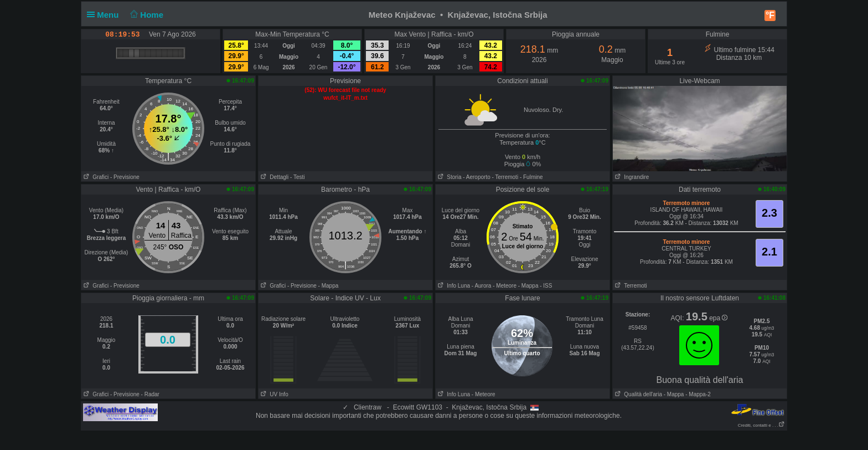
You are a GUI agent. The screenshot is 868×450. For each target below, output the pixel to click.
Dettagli (273, 177)
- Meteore (505, 286)
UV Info (273, 394)
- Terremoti (505, 177)
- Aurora (482, 286)
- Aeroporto (476, 177)
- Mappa (329, 286)
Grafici (95, 177)
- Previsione (125, 177)
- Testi (298, 177)
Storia (448, 177)
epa (718, 318)
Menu (105, 15)
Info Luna (453, 286)
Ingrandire (631, 177)
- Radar (150, 394)
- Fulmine (531, 177)
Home (146, 15)
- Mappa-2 (697, 394)
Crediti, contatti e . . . (761, 425)
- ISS (546, 286)
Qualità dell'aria (637, 394)
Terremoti (630, 286)
